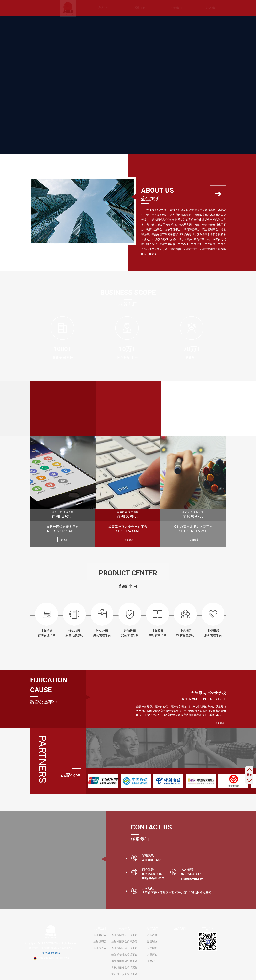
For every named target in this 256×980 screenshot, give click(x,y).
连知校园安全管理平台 (124, 948)
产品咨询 (208, 928)
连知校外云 (100, 948)
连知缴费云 (100, 942)
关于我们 (156, 8)
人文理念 (152, 948)
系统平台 (120, 8)
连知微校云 (100, 935)
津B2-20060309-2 (51, 953)
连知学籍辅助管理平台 (124, 955)
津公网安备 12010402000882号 (51, 958)
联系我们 (152, 961)
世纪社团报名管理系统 (124, 968)
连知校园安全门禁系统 (124, 942)
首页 (249, 775)
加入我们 (192, 8)
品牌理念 (152, 942)
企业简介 (152, 935)
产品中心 (84, 8)
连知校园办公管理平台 (124, 935)
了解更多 (64, 540)
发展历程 (152, 955)
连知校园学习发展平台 (124, 961)
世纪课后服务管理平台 (124, 974)
